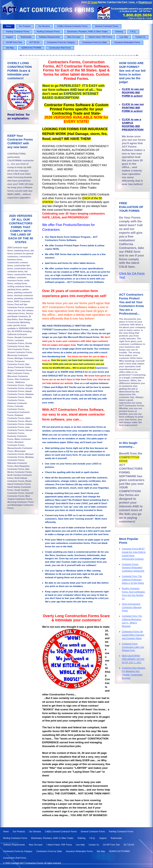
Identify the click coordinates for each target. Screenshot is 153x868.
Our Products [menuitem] (25, 26)
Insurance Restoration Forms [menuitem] (127, 42)
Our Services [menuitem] (44, 26)
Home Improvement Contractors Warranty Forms (132, 607)
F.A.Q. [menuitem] (133, 32)
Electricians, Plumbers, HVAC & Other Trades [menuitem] (87, 32)
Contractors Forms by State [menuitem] (95, 42)
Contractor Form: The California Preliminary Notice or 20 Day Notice (133, 580)
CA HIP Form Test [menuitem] (14, 42)
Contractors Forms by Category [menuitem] (61, 42)
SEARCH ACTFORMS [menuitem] (31, 48)
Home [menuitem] (9, 26)
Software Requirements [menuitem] (50, 37)
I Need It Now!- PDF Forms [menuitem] (100, 37)
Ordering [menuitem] (119, 32)
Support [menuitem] (9, 37)
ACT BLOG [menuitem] (34, 42)
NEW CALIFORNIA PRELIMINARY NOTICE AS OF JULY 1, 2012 (133, 659)
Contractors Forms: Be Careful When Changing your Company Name (133, 635)
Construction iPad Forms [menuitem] (60, 48)
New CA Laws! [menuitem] (74, 37)
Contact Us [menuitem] (140, 37)
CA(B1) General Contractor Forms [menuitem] (72, 26)
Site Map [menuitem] (10, 48)
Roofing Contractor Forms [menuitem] (48, 32)
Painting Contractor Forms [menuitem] (18, 32)
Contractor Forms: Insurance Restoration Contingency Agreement (133, 568)
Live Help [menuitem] (124, 37)
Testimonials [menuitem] (26, 37)
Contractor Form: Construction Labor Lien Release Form (133, 647)
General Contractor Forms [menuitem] (107, 26)
